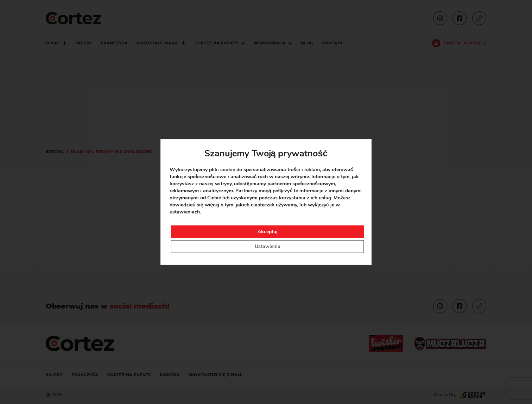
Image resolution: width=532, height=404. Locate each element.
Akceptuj (268, 232)
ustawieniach (185, 212)
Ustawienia (268, 246)
